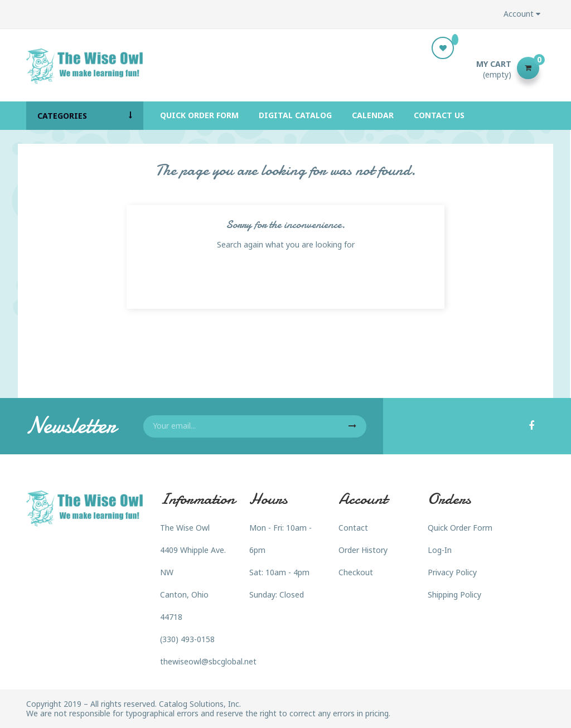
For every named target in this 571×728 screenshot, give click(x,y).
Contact (353, 528)
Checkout (356, 572)
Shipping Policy (454, 594)
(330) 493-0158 (187, 639)
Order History (363, 550)
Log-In (440, 550)
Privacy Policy (452, 572)
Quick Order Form (460, 528)
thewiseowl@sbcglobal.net (208, 661)
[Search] (285, 68)
